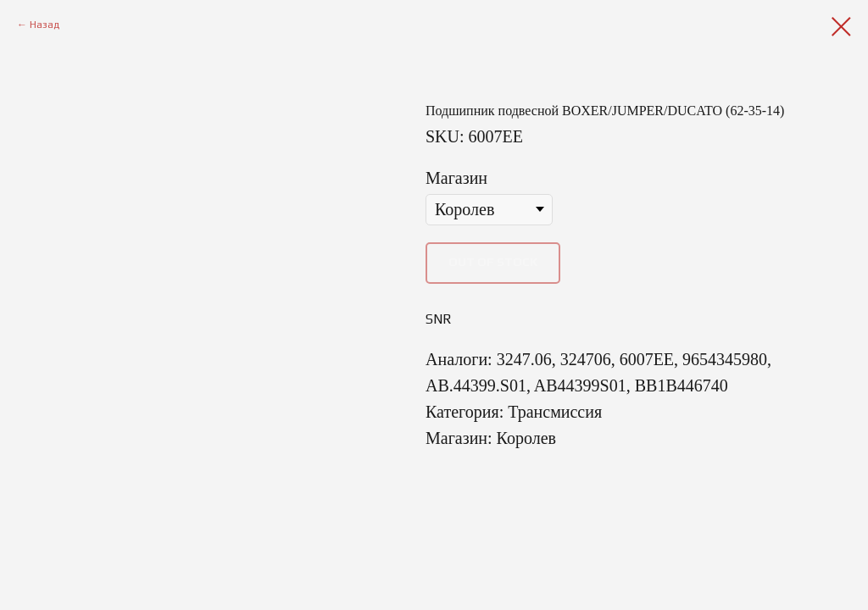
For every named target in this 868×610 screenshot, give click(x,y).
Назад (45, 25)
